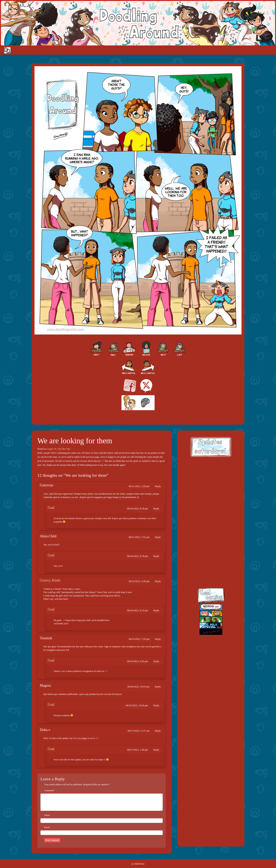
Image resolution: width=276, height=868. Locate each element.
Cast (230, 50)
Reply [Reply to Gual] (156, 508)
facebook (207, 522)
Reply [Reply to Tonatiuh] (158, 639)
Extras (254, 50)
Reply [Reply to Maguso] (158, 687)
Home (209, 50)
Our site (269, 50)
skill (207, 555)
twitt (207, 538)
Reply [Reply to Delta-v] (158, 731)
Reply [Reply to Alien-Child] (158, 537)
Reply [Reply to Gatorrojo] (158, 486)
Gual (68, 449)
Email (47, 827)
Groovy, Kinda (50, 580)
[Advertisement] (211, 485)
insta (207, 572)
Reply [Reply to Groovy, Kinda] (158, 581)
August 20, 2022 (54, 449)
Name (47, 815)
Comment (49, 790)
